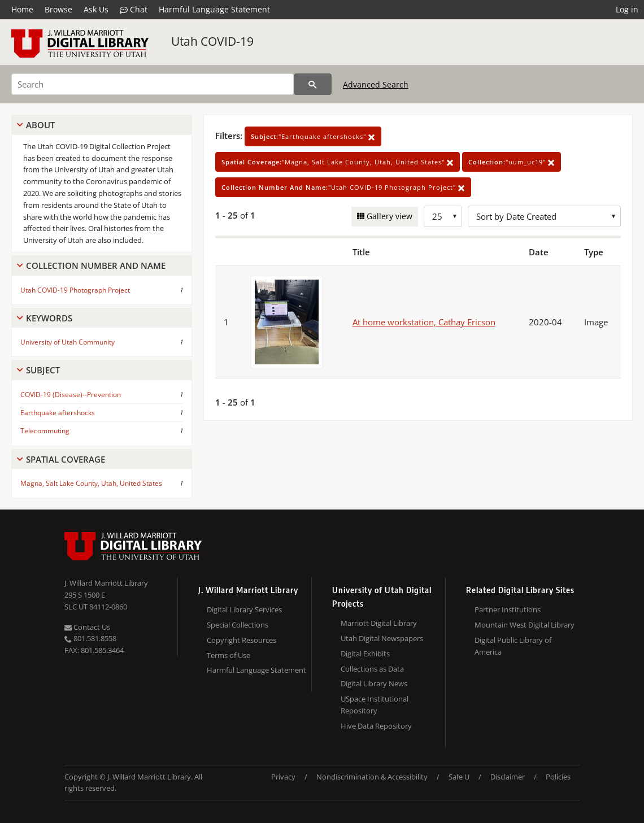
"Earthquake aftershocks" (313, 136)
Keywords (49, 318)
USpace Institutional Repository (375, 705)
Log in (627, 9)
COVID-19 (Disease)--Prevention (71, 395)
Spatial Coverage (66, 459)
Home (22, 9)
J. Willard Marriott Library (106, 583)
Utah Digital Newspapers (382, 638)
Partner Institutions (508, 609)
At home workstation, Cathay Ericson (424, 322)
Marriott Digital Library (379, 623)
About (40, 125)
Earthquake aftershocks (58, 413)
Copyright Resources (241, 640)
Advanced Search (376, 84)
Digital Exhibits (365, 654)
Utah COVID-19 (212, 41)
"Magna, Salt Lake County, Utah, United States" (338, 162)
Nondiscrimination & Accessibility (372, 777)
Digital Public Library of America (513, 646)
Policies (558, 777)
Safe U (459, 777)
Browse (58, 9)
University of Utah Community (68, 342)
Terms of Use (229, 655)
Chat (134, 10)
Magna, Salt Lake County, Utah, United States (91, 483)
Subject (43, 370)
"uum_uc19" (512, 162)
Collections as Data (372, 669)
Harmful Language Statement (214, 9)
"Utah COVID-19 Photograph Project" (343, 187)
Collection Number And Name (96, 265)
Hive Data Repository (376, 726)
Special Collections (238, 625)
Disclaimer (508, 777)
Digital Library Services (244, 609)
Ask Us (96, 9)
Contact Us (87, 627)
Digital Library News (374, 683)
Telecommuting (45, 431)
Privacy (283, 777)
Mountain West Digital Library (525, 625)
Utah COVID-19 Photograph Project (75, 290)
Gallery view (388, 216)
